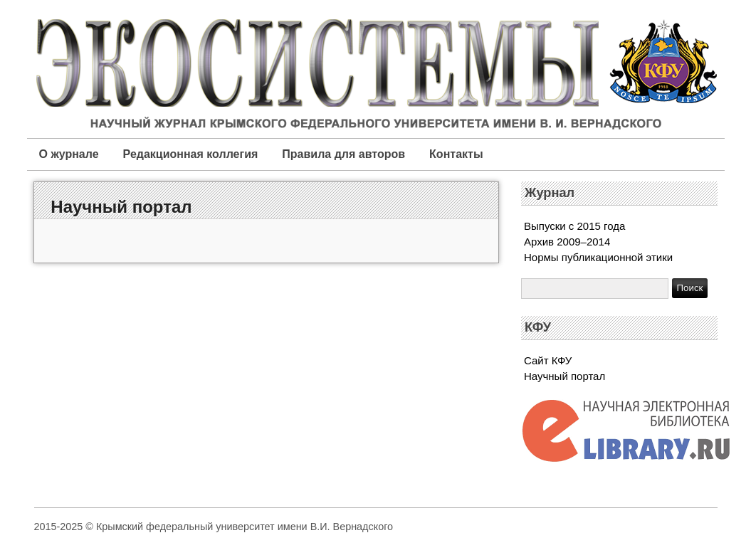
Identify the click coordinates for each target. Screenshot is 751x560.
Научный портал (121, 207)
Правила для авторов (343, 154)
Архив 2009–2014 (567, 242)
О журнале (69, 154)
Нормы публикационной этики (598, 257)
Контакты (456, 154)
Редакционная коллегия (191, 154)
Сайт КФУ (548, 360)
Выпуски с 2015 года (574, 226)
